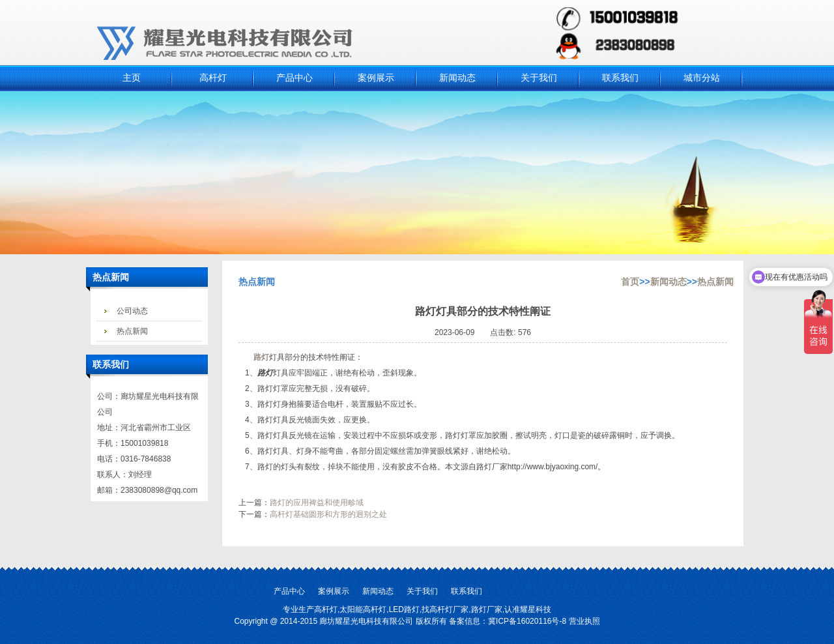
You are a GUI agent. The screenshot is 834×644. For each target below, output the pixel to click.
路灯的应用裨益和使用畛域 (317, 503)
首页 (630, 282)
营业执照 (584, 621)
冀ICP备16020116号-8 (527, 621)
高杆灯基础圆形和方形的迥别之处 (328, 514)
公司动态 (132, 311)
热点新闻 (132, 331)
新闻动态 (669, 282)
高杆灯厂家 (449, 609)
